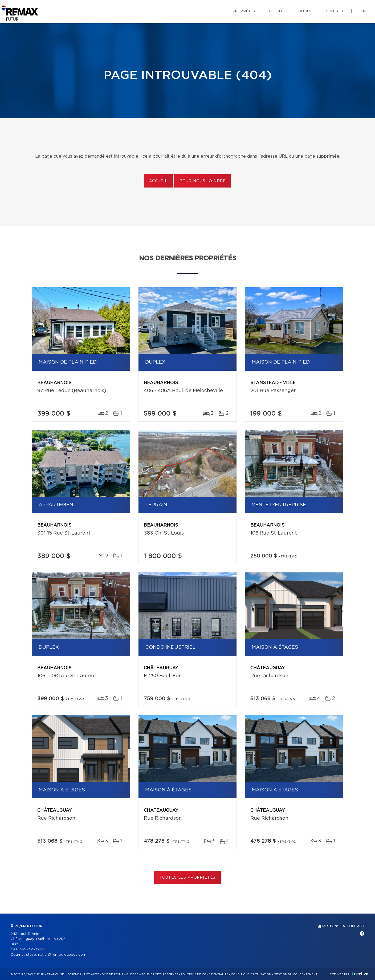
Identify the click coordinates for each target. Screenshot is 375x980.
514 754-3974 (32, 949)
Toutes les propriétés (188, 878)
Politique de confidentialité (205, 974)
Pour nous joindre (203, 181)
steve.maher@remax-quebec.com (56, 955)
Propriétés (244, 11)
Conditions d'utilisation (251, 974)
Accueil (158, 181)
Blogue (277, 11)
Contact (335, 11)
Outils (305, 11)
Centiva (360, 974)
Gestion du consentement (296, 974)
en (363, 11)
